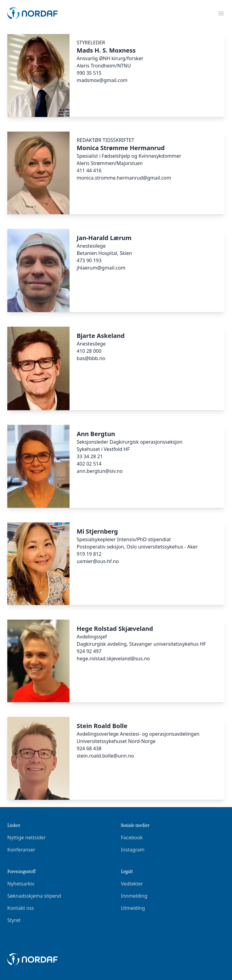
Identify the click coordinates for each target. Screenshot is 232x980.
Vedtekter (132, 884)
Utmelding (133, 908)
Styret (14, 920)
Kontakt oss (21, 908)
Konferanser (21, 850)
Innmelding (134, 896)
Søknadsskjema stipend (34, 896)
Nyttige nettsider (27, 837)
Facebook (132, 837)
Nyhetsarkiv (21, 884)
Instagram (133, 850)
